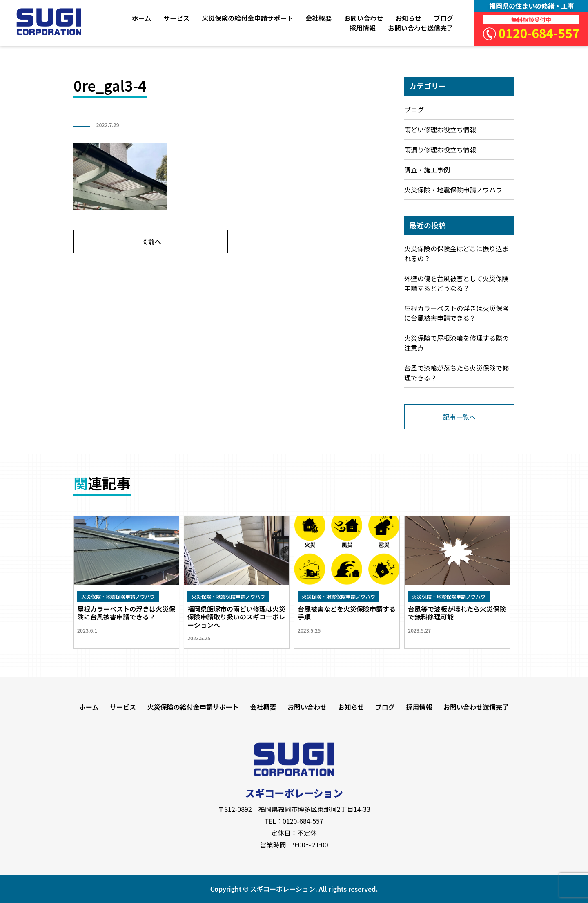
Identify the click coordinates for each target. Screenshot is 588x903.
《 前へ (151, 241)
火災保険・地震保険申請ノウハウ (453, 190)
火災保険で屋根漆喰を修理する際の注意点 (457, 343)
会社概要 (318, 18)
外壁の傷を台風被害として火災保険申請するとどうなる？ (457, 283)
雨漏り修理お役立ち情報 (440, 150)
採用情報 (363, 28)
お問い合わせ (363, 18)
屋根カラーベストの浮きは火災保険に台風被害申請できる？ (457, 313)
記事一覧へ (459, 417)
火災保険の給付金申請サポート (247, 18)
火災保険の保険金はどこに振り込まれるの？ (457, 253)
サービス (176, 18)
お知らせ (408, 18)
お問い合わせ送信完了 (421, 28)
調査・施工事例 (427, 170)
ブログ (443, 18)
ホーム (142, 18)
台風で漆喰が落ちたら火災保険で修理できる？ (457, 373)
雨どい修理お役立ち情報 (440, 130)
